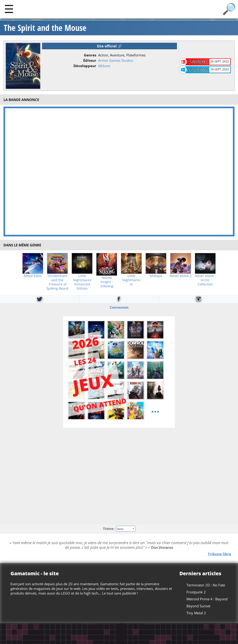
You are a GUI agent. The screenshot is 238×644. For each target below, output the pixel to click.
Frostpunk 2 (196, 592)
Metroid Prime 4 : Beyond (207, 599)
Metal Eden (33, 276)
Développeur (85, 66)
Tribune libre (219, 554)
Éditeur (90, 60)
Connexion (119, 307)
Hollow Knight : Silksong (107, 282)
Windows (197, 69)
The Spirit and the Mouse (45, 28)
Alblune (104, 66)
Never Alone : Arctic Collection (205, 280)
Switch (197, 62)
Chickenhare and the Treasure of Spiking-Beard (57, 282)
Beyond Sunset (198, 606)
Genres (90, 55)
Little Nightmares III (131, 280)
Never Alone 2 (181, 276)
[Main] (9, 9)
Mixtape (156, 276)
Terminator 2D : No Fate (206, 585)
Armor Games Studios (116, 60)
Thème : (119, 529)
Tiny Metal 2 (196, 613)
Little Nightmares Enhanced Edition (82, 282)
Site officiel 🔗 (109, 46)
